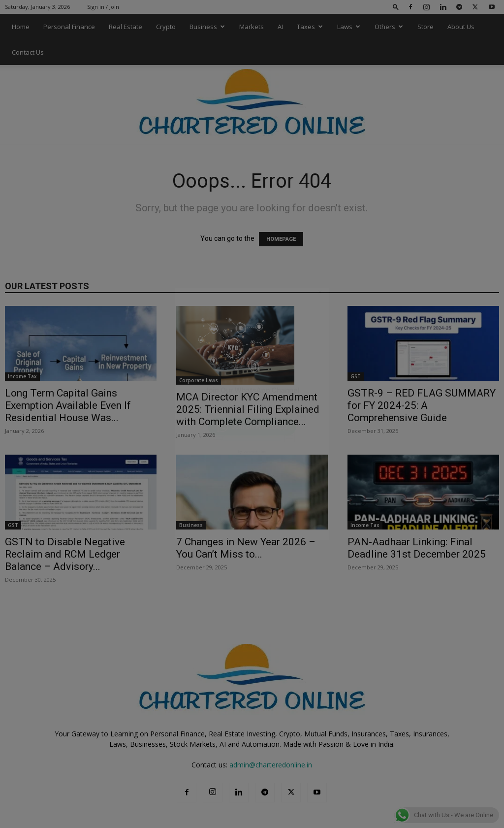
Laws (349, 27)
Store (425, 27)
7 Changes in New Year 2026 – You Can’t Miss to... (246, 548)
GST (356, 376)
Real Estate (126, 27)
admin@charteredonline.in (271, 765)
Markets (252, 27)
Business (207, 27)
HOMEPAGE (281, 239)
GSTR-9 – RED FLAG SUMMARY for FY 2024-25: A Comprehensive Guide (422, 405)
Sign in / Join (103, 7)
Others (389, 27)
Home (21, 27)
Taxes (310, 27)
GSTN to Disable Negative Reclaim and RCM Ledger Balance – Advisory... (65, 554)
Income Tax (22, 376)
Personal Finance (69, 27)
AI (280, 27)
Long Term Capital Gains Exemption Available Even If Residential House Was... (68, 405)
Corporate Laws (199, 380)
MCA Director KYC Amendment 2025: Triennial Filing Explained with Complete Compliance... (248, 409)
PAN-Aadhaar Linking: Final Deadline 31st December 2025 (417, 548)
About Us (461, 27)
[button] (396, 7)
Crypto (166, 27)
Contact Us (28, 52)
